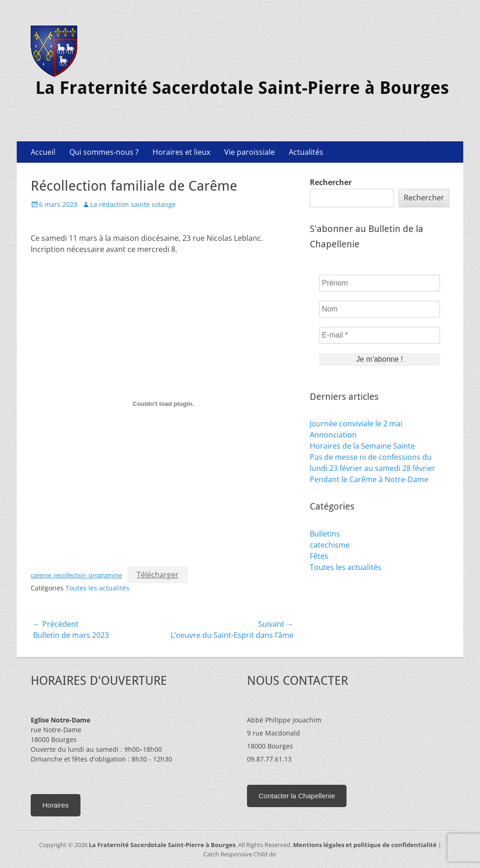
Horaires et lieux (181, 152)
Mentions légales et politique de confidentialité (365, 845)
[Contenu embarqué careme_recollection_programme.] (163, 404)
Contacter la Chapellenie (297, 796)
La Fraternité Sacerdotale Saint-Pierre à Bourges (242, 88)
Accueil (43, 152)
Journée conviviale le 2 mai (356, 424)
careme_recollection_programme (76, 575)
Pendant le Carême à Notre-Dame (369, 479)
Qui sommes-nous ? (104, 152)
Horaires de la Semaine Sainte (362, 446)
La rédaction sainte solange (133, 204)
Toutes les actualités (97, 588)
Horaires (56, 805)
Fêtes (319, 556)
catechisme (330, 545)
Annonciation (333, 435)
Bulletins (325, 534)
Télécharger (158, 575)
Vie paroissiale (250, 152)
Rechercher (331, 182)
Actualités (306, 152)
